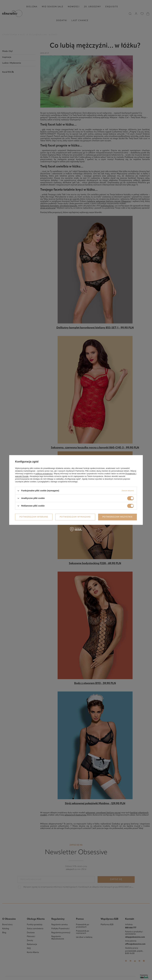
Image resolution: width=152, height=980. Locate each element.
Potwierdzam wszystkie (117, 517)
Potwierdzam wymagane (75, 517)
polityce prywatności (44, 474)
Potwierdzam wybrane (34, 517)
